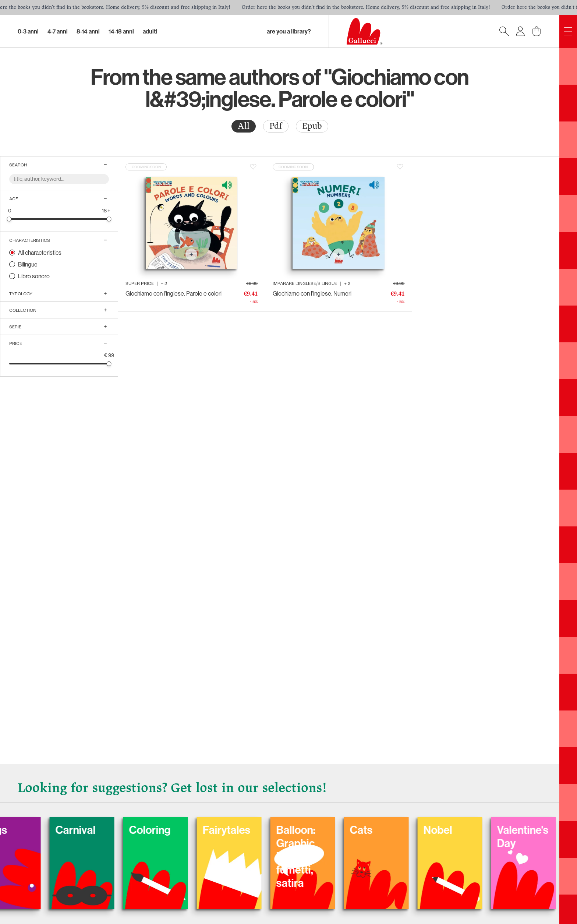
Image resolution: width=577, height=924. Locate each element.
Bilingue (28, 264)
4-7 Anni (58, 31)
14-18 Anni (121, 31)
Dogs (37, 830)
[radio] (244, 126)
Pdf (276, 126)
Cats (404, 830)
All (244, 126)
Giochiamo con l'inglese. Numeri (312, 293)
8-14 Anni (88, 31)
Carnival (118, 830)
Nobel (481, 830)
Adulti (150, 31)
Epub (312, 126)
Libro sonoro (34, 276)
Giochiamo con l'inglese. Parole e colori (174, 293)
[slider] (9, 219)
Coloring (193, 830)
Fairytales (269, 830)
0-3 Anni (28, 31)
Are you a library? (289, 31)
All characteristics (40, 253)
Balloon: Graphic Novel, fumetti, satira (339, 856)
